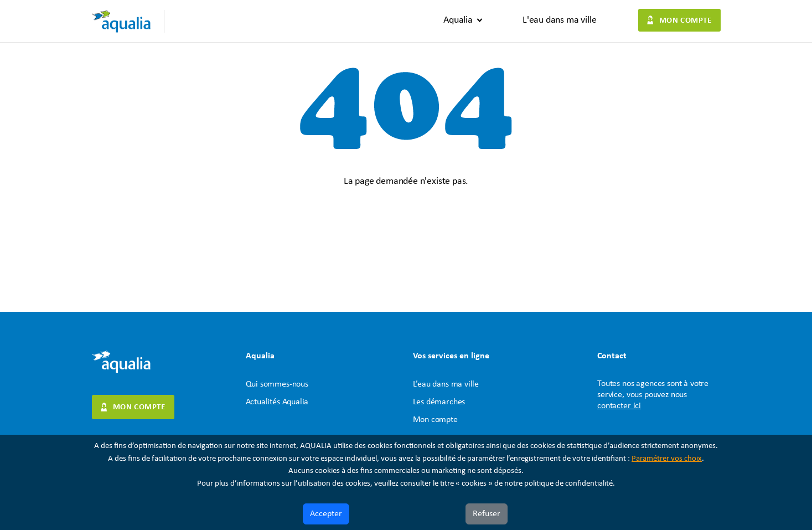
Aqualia (458, 20)
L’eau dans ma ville (446, 384)
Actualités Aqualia (277, 402)
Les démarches (439, 402)
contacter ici (619, 406)
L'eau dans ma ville (560, 20)
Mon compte (686, 21)
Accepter (326, 514)
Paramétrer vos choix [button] (667, 459)
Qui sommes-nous (277, 384)
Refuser (487, 514)
